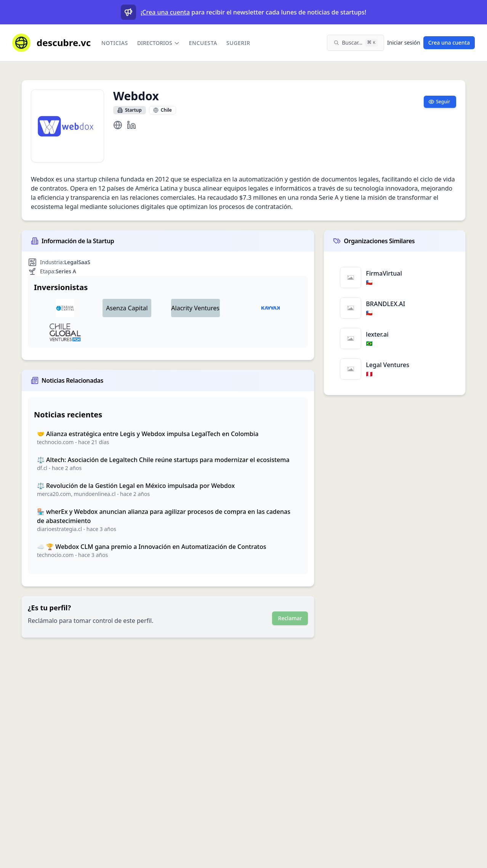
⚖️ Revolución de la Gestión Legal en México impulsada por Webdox (136, 486)
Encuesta (203, 43)
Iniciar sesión (404, 43)
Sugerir (238, 43)
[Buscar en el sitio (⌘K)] (356, 43)
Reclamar (290, 618)
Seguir (439, 102)
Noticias (115, 43)
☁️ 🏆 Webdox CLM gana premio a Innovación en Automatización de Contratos (152, 547)
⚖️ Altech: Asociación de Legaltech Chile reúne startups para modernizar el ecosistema (163, 460)
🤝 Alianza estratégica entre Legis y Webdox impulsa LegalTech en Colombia (148, 434)
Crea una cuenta (166, 12)
